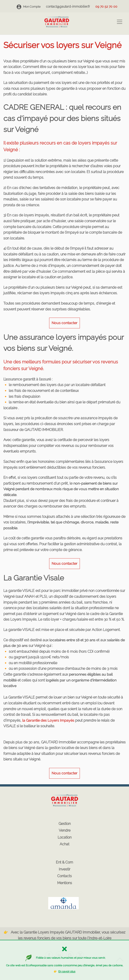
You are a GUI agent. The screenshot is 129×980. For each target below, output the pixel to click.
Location (65, 837)
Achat (64, 844)
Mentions (65, 883)
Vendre (65, 830)
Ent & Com (64, 862)
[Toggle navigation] (120, 22)
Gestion (65, 824)
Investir (64, 869)
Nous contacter (64, 323)
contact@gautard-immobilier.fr (68, 7)
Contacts (64, 876)
